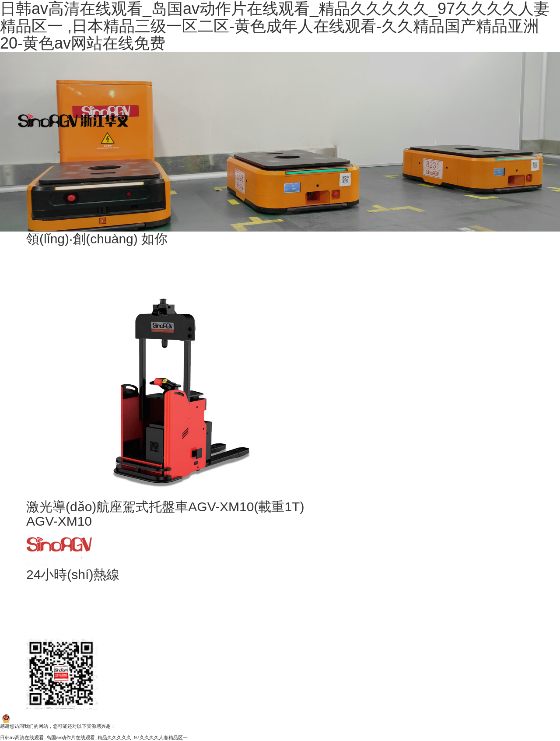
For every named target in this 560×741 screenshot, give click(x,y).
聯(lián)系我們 (135, 208)
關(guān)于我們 (135, 33)
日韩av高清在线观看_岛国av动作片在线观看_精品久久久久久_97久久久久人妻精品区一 (94, 737)
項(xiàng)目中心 (135, 138)
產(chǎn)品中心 (135, 103)
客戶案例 (135, 68)
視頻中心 (135, 173)
